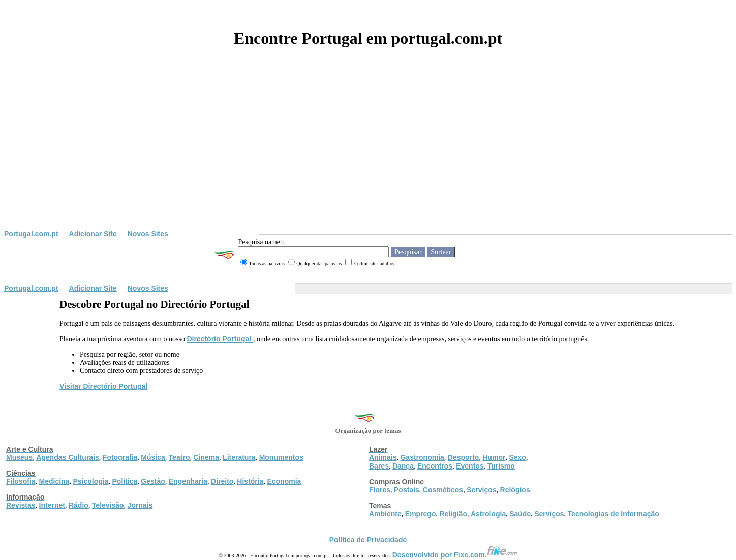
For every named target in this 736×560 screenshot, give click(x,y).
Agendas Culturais (68, 457)
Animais (383, 457)
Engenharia (188, 481)
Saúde (520, 514)
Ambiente (385, 514)
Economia (284, 481)
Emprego (421, 514)
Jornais (140, 505)
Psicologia (90, 481)
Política (125, 481)
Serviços (481, 490)
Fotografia (120, 457)
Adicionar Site (93, 234)
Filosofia (21, 481)
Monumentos (281, 457)
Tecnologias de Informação (614, 514)
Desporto (463, 457)
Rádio (79, 505)
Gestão (153, 481)
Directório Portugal (220, 339)
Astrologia (488, 514)
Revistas (21, 505)
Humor (494, 457)
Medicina (54, 481)
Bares (379, 466)
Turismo (501, 466)
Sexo (517, 457)
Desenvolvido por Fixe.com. (455, 555)
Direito (222, 481)
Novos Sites (148, 234)
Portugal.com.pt (31, 234)
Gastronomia (422, 457)
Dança (403, 466)
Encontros (435, 466)
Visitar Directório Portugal (103, 386)
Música (153, 457)
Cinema (207, 457)
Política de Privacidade (368, 540)
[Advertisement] (368, 153)
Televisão (108, 505)
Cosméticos (443, 490)
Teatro (179, 457)
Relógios (515, 490)
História (250, 481)
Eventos (470, 466)
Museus (19, 457)
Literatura (239, 457)
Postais (407, 490)
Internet (52, 505)
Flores (380, 490)
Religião (453, 514)
